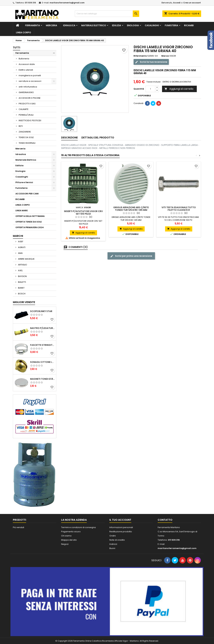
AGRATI (21, 247)
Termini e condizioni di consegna (78, 527)
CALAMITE (24, 109)
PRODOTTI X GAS (27, 104)
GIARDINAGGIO (26, 92)
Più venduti (19, 527)
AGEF (20, 242)
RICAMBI (189, 25)
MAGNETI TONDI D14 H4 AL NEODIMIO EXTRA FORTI (42, 379)
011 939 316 (30, 3)
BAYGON (22, 276)
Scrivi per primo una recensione (131, 256)
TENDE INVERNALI (27, 143)
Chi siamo (66, 536)
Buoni (112, 548)
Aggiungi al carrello (179, 89)
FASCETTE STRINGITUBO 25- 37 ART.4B (42, 345)
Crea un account (192, 3)
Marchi (18, 236)
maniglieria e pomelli (30, 75)
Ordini (113, 536)
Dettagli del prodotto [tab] (98, 138)
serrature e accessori (30, 81)
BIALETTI (22, 282)
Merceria (51, 25)
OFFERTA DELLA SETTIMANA (30, 216)
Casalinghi (152, 25)
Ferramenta (33, 25)
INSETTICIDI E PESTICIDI (30, 120)
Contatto (165, 520)
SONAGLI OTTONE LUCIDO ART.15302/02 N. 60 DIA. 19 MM (42, 362)
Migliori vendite (24, 302)
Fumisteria (171, 25)
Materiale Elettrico (94, 25)
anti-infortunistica (28, 87)
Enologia (133, 25)
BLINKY (21, 288)
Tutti (16, 48)
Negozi (65, 544)
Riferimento (140, 56)
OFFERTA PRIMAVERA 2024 (30, 227)
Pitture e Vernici (24, 182)
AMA (20, 253)
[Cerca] (107, 14)
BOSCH (21, 294)
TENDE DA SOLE (26, 137)
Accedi (177, 3)
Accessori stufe (27, 64)
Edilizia (116, 25)
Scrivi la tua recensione (151, 62)
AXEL (20, 270)
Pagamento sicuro (71, 532)
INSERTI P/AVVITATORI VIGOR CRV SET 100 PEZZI (83, 213)
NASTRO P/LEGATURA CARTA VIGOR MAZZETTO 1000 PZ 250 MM (42, 328)
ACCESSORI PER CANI (27, 194)
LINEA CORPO (23, 32)
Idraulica (69, 25)
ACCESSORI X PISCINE (30, 98)
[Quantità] (150, 89)
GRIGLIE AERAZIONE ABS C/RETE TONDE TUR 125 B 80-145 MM (131, 209)
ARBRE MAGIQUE (26, 259)
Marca (165, 56)
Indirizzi (113, 544)
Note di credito (117, 540)
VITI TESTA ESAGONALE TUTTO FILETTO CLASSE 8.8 (179, 209)
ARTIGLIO (22, 265)
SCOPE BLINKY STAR (41, 311)
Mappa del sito (69, 540)
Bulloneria (24, 59)
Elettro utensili (26, 70)
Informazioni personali (121, 527)
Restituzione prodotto (121, 532)
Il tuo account (120, 520)
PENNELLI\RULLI (26, 115)
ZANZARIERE (25, 132)
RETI (21, 126)
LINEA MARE (22, 211)
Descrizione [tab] (69, 138)
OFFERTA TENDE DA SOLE (29, 222)
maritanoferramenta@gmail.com (67, 3)
